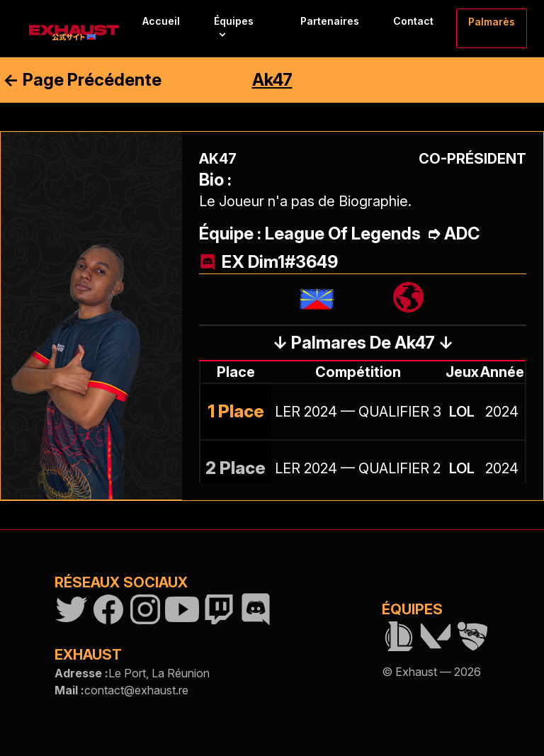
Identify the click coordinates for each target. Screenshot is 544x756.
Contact (413, 21)
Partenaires (330, 21)
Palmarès (492, 22)
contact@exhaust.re (136, 690)
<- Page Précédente (82, 80)
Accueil (161, 21)
